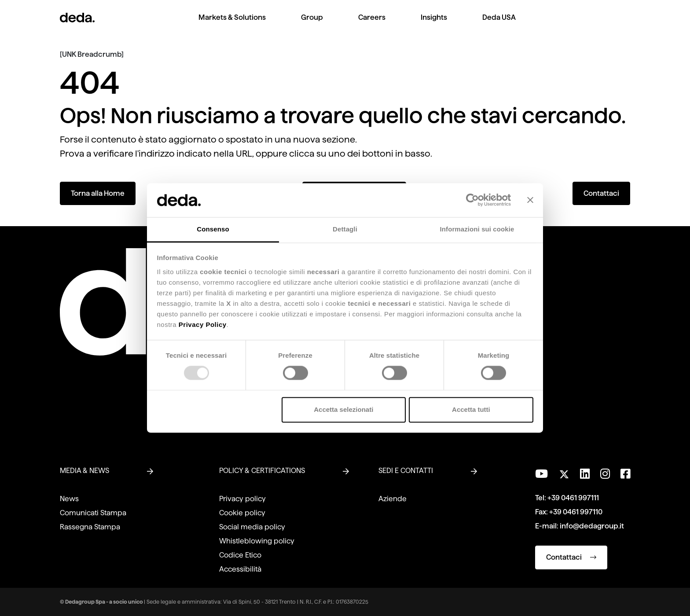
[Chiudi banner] (530, 200)
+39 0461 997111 (573, 498)
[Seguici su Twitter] (564, 472)
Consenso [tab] (213, 229)
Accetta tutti (471, 409)
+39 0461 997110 (576, 512)
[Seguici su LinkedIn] (585, 474)
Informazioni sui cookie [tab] (477, 229)
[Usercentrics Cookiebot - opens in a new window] (472, 200)
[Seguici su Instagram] (605, 474)
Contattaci (601, 193)
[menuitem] (232, 24)
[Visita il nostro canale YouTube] (541, 474)
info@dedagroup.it (592, 526)
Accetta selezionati (343, 409)
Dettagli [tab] (345, 229)
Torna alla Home (98, 193)
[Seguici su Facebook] (625, 474)
